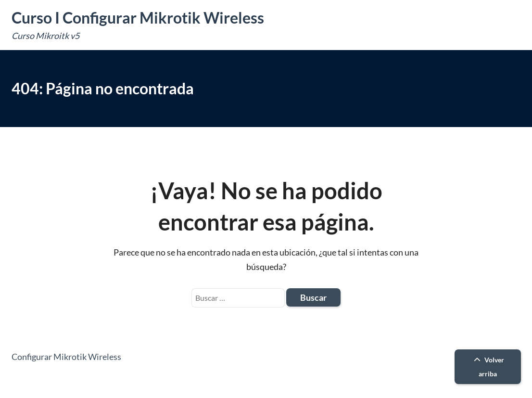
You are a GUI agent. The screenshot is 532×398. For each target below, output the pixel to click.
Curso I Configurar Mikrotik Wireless (138, 18)
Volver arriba (488, 367)
